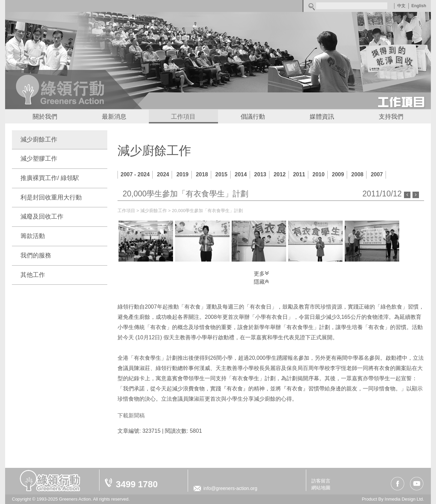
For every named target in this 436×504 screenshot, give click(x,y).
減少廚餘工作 (39, 139)
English (419, 6)
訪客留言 (321, 481)
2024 (163, 174)
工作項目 (183, 117)
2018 (202, 174)
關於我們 (45, 117)
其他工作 (33, 275)
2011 (299, 174)
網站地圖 (321, 488)
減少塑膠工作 (39, 159)
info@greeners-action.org (230, 488)
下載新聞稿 (131, 416)
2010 (318, 174)
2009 (338, 174)
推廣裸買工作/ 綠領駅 (50, 178)
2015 (221, 174)
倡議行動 (253, 117)
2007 (377, 174)
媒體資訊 (322, 117)
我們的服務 (36, 255)
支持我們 (391, 117)
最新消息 (114, 117)
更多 (261, 273)
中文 (401, 6)
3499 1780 (137, 484)
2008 (357, 174)
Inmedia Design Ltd (404, 499)
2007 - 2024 (135, 174)
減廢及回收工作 (42, 217)
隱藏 (261, 281)
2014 (241, 174)
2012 (280, 174)
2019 (183, 174)
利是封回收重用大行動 (51, 197)
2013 (260, 174)
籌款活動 (33, 236)
